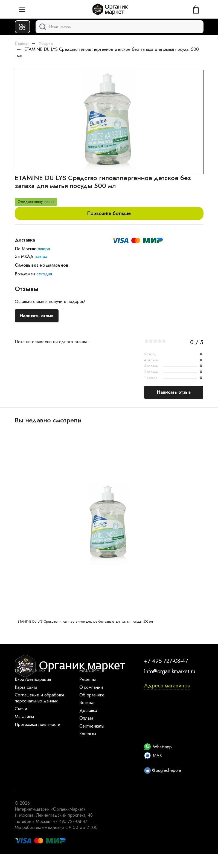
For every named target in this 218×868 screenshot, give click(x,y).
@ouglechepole (163, 770)
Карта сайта (26, 687)
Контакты (88, 734)
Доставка (88, 710)
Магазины (24, 717)
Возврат (87, 703)
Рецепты (88, 679)
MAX (153, 756)
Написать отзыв (37, 316)
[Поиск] (120, 27)
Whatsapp (158, 747)
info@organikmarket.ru (170, 671)
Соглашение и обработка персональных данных (40, 698)
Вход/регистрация (33, 679)
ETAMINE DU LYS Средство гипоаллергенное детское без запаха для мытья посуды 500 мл (85, 622)
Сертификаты (92, 726)
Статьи (21, 709)
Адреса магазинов (167, 686)
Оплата (86, 718)
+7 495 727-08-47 (166, 661)
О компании (91, 687)
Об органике (92, 695)
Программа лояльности (37, 724)
